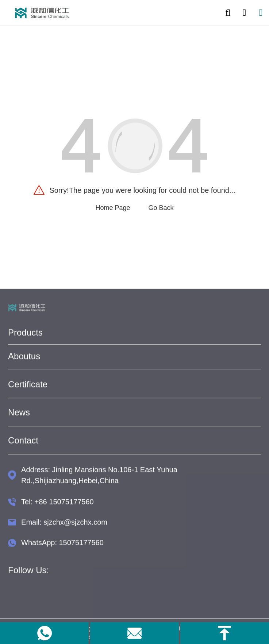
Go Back (161, 208)
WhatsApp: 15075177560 (62, 545)
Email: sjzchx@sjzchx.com (64, 524)
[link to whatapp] (45, 633)
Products (25, 335)
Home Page (113, 208)
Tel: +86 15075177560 (57, 504)
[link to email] (134, 633)
